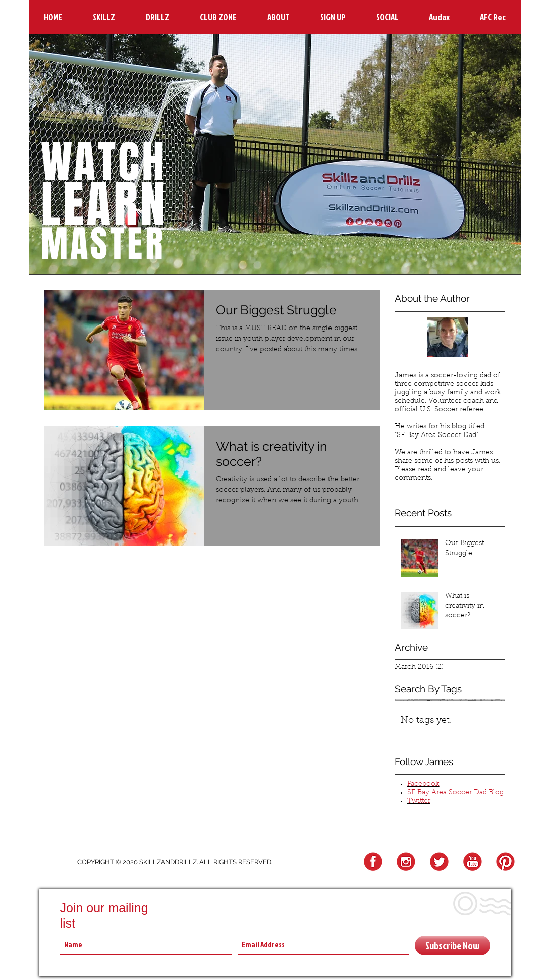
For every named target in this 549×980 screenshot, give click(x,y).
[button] (104, 17)
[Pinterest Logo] (504, 862)
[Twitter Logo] (438, 862)
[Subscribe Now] (453, 946)
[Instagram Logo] (405, 862)
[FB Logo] (371, 862)
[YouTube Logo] (471, 862)
